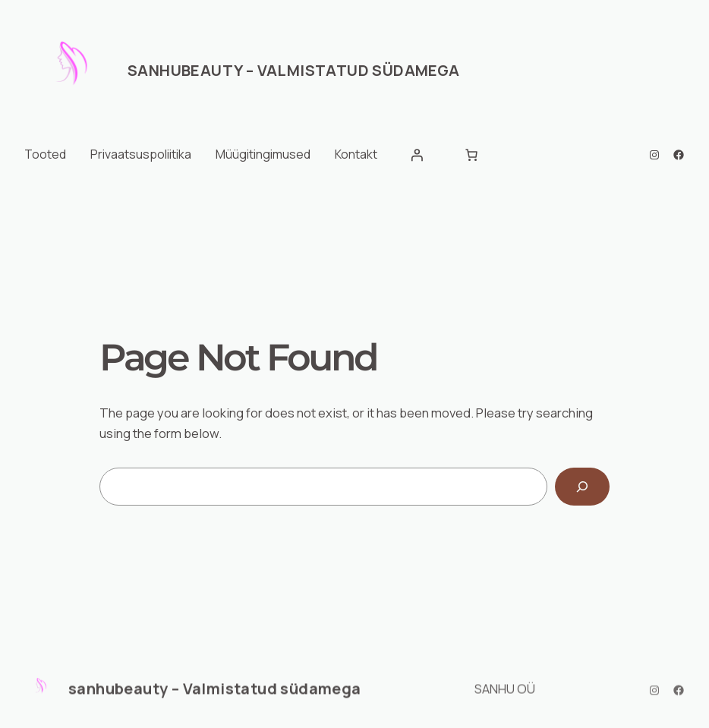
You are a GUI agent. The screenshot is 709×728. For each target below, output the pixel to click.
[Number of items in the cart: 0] (471, 155)
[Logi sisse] (417, 155)
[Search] (582, 487)
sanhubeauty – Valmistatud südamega (294, 70)
